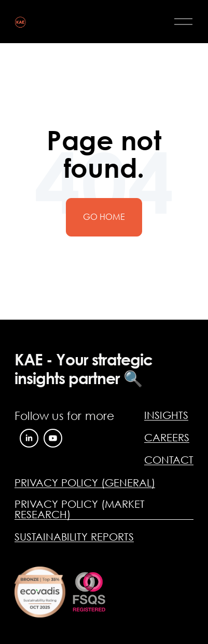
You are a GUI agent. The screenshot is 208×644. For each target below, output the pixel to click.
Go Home (104, 217)
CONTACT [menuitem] (169, 460)
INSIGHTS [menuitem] (166, 415)
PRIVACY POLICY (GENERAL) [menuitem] (85, 483)
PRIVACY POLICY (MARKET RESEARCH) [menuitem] (80, 509)
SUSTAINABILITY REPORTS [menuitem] (74, 537)
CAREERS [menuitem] (167, 437)
